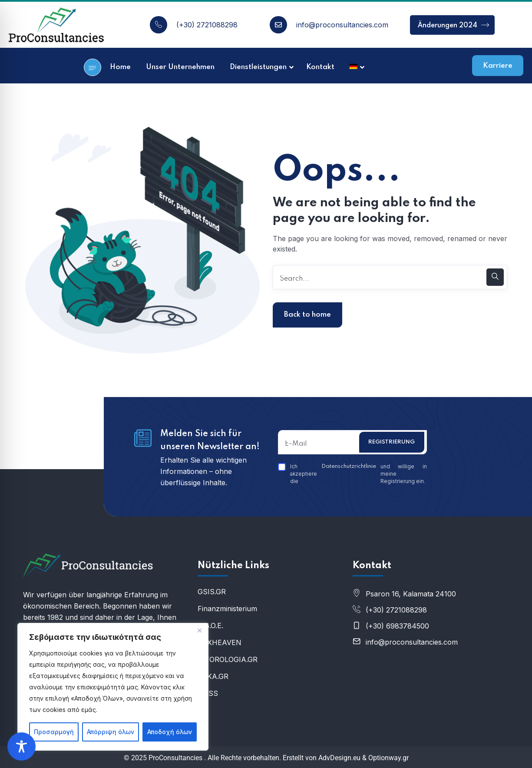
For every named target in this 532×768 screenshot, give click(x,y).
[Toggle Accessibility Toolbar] (21, 746)
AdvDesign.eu (339, 758)
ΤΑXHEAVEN (220, 642)
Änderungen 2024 (453, 25)
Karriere (498, 66)
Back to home (307, 315)
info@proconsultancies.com (342, 25)
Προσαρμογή (54, 732)
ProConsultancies (175, 758)
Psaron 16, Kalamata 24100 (411, 594)
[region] (113, 687)
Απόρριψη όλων (111, 732)
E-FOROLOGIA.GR (228, 659)
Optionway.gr (388, 758)
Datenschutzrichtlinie (349, 466)
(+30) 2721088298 (207, 25)
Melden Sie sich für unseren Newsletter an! (210, 440)
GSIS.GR (212, 592)
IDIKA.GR (213, 676)
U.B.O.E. (210, 626)
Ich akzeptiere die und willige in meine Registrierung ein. (352, 474)
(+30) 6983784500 (397, 626)
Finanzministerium (227, 609)
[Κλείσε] (199, 630)
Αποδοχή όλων (170, 732)
